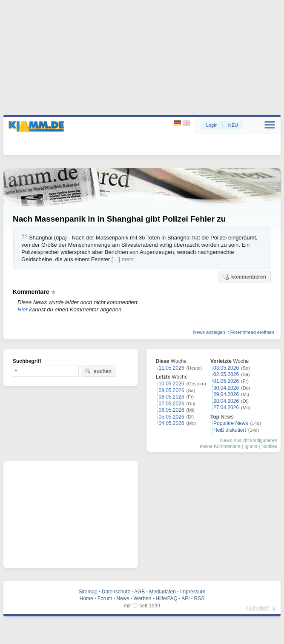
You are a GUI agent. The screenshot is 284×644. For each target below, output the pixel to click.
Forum (105, 598)
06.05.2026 (172, 410)
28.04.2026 (226, 401)
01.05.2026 (226, 381)
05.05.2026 (172, 417)
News (123, 598)
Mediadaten (162, 592)
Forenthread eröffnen (252, 332)
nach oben (258, 608)
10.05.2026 (172, 384)
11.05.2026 (172, 368)
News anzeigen (209, 332)
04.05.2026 (172, 423)
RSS (199, 598)
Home (86, 598)
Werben (143, 598)
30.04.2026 (226, 388)
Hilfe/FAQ (166, 598)
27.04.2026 (226, 407)
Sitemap (88, 592)
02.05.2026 (226, 374)
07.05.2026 (172, 404)
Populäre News (231, 423)
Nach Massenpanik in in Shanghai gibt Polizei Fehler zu (119, 219)
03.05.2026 (226, 368)
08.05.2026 (172, 397)
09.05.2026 (172, 390)
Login (212, 125)
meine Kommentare (220, 446)
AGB (139, 592)
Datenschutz (116, 592)
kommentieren (244, 276)
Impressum (193, 592)
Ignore (251, 446)
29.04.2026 (226, 394)
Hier (23, 309)
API (185, 598)
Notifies (269, 446)
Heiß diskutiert (230, 430)
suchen (98, 371)
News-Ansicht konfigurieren (249, 440)
